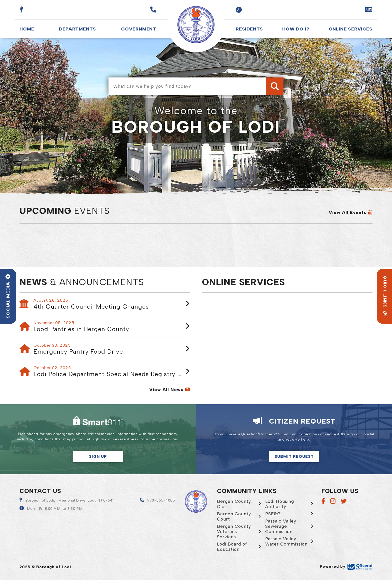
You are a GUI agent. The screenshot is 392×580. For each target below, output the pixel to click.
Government (139, 29)
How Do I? (296, 29)
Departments (77, 29)
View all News (166, 390)
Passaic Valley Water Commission (286, 541)
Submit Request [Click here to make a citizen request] (294, 456)
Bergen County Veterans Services (234, 531)
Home (27, 29)
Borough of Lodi (196, 25)
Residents (249, 29)
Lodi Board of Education (232, 547)
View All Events (347, 212)
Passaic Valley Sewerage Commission (281, 526)
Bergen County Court (234, 516)
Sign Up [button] (98, 456)
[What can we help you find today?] (196, 86)
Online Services (351, 29)
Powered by (346, 566)
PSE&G (273, 514)
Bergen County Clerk (234, 504)
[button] (239, 10)
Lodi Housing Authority (280, 504)
